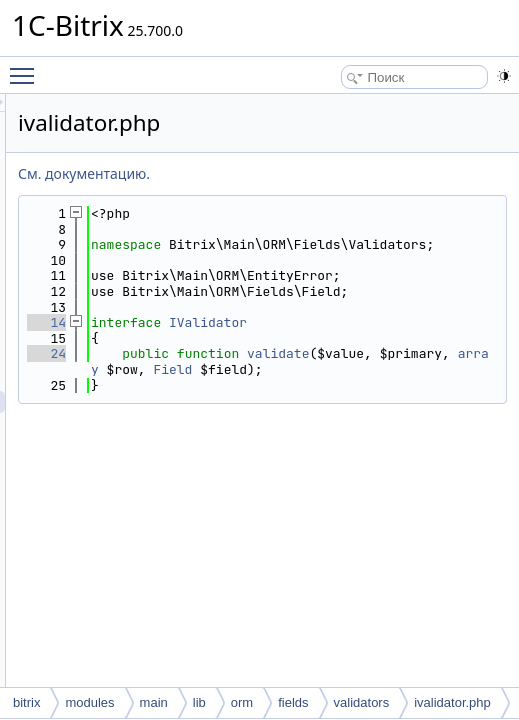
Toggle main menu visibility (27, 67)
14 (296, 385)
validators (362, 702)
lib (199, 702)
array (422, 463)
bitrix (26, 702)
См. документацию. (334, 173)
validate (372, 447)
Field (360, 478)
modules (89, 702)
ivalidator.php (452, 702)
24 (296, 431)
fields (293, 702)
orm (242, 702)
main (154, 702)
